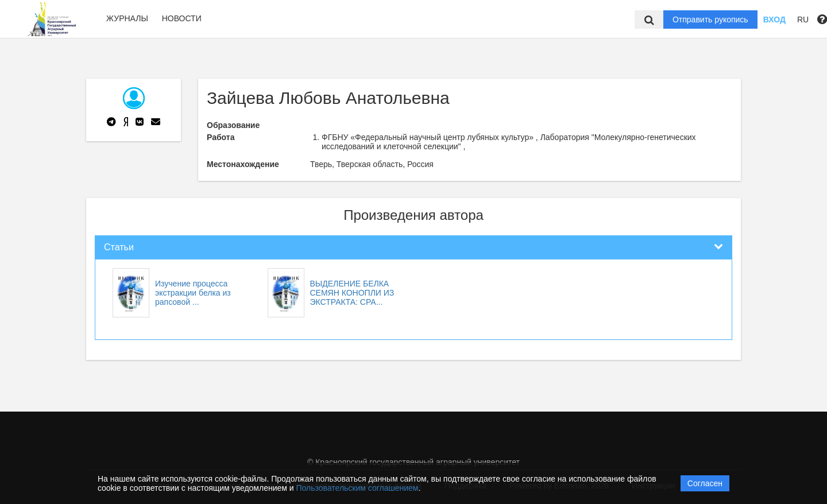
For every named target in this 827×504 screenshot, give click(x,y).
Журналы (127, 18)
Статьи (119, 247)
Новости (182, 18)
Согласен (705, 483)
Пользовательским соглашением (358, 488)
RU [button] (803, 20)
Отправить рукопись (710, 20)
